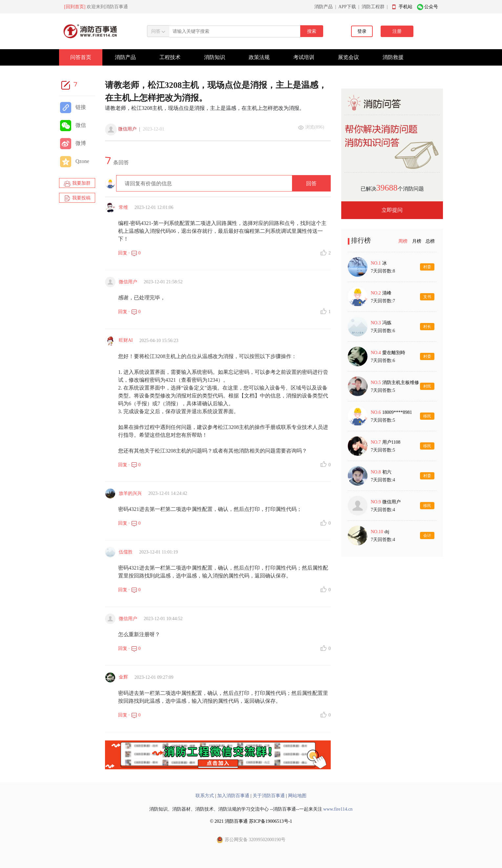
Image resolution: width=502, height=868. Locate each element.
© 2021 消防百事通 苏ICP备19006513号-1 (251, 821)
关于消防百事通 (269, 796)
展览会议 (348, 57)
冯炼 (387, 323)
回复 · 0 (129, 253)
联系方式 (205, 796)
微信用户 (127, 129)
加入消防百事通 (233, 796)
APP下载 (347, 7)
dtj (387, 532)
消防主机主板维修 (401, 383)
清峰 (387, 293)
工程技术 (170, 57)
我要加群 (77, 184)
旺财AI (126, 340)
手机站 (406, 7)
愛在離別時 (394, 353)
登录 (362, 31)
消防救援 (393, 57)
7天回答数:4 (383, 480)
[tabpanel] (392, 401)
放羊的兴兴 (130, 493)
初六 (387, 472)
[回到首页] (75, 7)
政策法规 (259, 57)
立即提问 (392, 210)
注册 (397, 31)
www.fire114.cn (338, 809)
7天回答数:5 (383, 390)
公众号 (431, 7)
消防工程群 (373, 7)
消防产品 (324, 7)
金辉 (123, 677)
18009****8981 (397, 412)
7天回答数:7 (383, 301)
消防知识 (215, 57)
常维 (123, 207)
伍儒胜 (126, 552)
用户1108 (391, 442)
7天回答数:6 (383, 331)
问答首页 (81, 57)
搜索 (312, 31)
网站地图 (297, 796)
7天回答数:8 (383, 271)
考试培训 (304, 57)
